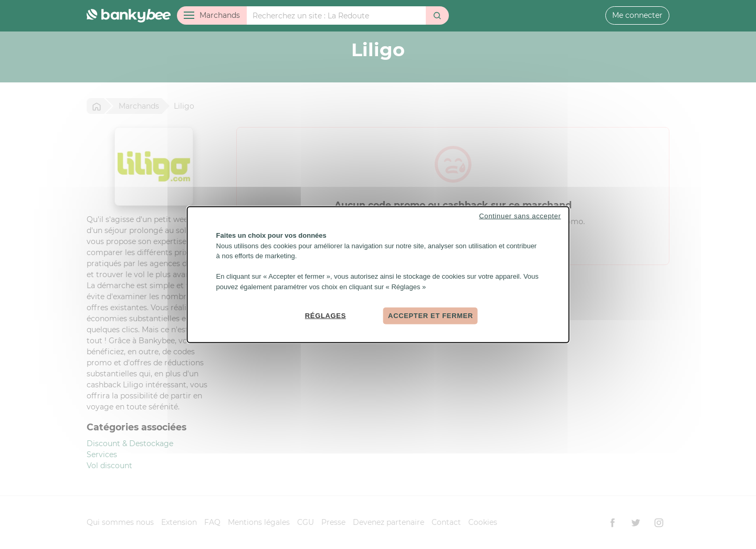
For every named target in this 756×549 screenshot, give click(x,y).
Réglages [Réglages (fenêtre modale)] (325, 316)
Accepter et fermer (430, 316)
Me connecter (637, 15)
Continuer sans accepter (520, 216)
